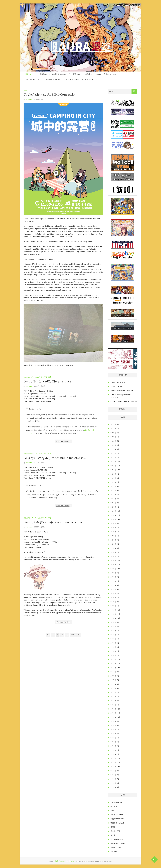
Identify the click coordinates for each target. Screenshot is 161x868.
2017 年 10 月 (116, 668)
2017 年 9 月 (115, 672)
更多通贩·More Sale (54, 79)
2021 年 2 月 (115, 503)
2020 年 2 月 (115, 552)
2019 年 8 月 (115, 577)
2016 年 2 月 (115, 750)
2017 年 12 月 (116, 659)
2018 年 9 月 (115, 622)
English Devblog (116, 802)
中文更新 (114, 806)
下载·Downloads (72, 79)
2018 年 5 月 (115, 639)
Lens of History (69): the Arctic (122, 391)
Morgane (29, 99)
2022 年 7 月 (115, 433)
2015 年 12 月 (116, 758)
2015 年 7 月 (115, 779)
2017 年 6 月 (115, 684)
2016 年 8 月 (115, 725)
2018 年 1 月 (115, 655)
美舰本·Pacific (110, 74)
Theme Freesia (89, 861)
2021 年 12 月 (116, 462)
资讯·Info (77, 74)
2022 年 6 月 (115, 437)
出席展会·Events (117, 815)
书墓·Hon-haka (31, 74)
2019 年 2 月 (115, 602)
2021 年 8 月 (115, 478)
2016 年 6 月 (115, 734)
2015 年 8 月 (115, 775)
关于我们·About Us (90, 79)
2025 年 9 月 (115, 425)
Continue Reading (63, 441)
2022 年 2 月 (115, 453)
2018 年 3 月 (115, 647)
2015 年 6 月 (115, 783)
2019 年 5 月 (115, 589)
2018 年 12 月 (116, 610)
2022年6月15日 (40, 386)
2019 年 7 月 (115, 581)
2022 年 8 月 (115, 429)
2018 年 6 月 (115, 635)
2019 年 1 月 (115, 606)
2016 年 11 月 (116, 713)
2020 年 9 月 (115, 523)
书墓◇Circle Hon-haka (64, 861)
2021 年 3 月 (115, 499)
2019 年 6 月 (115, 585)
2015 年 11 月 (116, 762)
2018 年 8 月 (115, 626)
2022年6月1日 (39, 463)
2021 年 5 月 (115, 490)
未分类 (113, 835)
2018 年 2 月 (115, 651)
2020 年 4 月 (115, 544)
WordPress (108, 861)
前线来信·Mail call (93, 74)
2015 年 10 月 (116, 767)
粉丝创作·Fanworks (118, 844)
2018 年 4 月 (115, 643)
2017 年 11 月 (116, 664)
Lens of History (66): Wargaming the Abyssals (55, 458)
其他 (26, 90)
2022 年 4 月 (115, 445)
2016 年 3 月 (115, 746)
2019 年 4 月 (115, 593)
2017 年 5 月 (115, 688)
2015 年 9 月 (115, 771)
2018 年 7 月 (115, 631)
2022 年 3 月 (115, 449)
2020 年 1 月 (115, 556)
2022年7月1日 (39, 99)
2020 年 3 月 (115, 548)
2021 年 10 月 (116, 470)
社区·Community (117, 839)
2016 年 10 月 (116, 717)
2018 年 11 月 (116, 614)
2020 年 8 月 (115, 528)
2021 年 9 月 (115, 474)
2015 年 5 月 (115, 787)
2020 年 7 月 (115, 532)
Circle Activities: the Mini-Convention (50, 95)
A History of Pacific (118, 386)
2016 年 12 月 (116, 709)
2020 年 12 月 (116, 511)
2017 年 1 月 (115, 705)
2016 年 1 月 (115, 754)
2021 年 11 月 (116, 466)
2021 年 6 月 (115, 486)
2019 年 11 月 (116, 565)
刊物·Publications (33, 79)
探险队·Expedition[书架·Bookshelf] (55, 74)
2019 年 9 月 (115, 573)
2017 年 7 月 (115, 680)
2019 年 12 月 (116, 561)
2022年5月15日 (40, 527)
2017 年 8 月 (115, 676)
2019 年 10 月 (116, 569)
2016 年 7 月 (115, 730)
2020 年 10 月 (116, 519)
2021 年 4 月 (115, 495)
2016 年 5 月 (115, 738)
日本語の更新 (115, 831)
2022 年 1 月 (115, 457)
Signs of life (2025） (118, 382)
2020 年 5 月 (115, 540)
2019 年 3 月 (115, 598)
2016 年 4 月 (115, 742)
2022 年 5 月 (115, 441)
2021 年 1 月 (115, 507)
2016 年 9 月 (115, 721)
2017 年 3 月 (115, 697)
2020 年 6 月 (115, 536)
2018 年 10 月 (116, 618)
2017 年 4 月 (115, 692)
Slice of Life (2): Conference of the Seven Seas (55, 522)
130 (73, 635)
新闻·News (114, 827)
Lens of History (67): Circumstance (47, 381)
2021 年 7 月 (115, 482)
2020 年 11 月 (116, 515)
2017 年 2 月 (115, 701)
